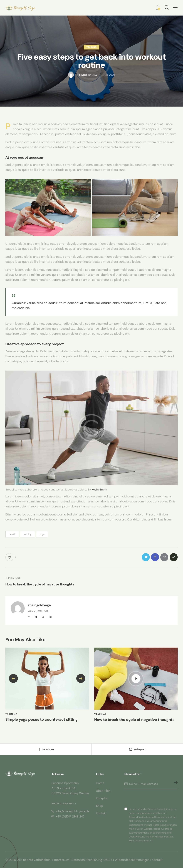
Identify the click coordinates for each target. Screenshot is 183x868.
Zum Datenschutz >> (141, 841)
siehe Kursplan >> (64, 803)
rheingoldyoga (39, 605)
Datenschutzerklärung (87, 860)
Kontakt (157, 860)
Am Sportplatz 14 (63, 788)
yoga (42, 534)
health (12, 534)
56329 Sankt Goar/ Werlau (70, 793)
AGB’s (108, 860)
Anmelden (175, 784)
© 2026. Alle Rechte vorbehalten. (28, 860)
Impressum (61, 860)
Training (92, 47)
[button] (175, 8)
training (27, 534)
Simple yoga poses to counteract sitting (42, 719)
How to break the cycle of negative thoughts (134, 720)
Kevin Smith (99, 490)
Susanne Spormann (65, 783)
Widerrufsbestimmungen (132, 860)
